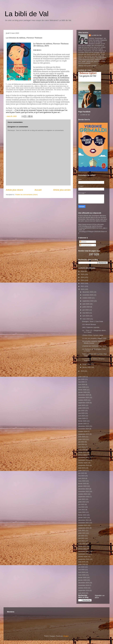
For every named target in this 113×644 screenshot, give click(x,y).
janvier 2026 (82, 392)
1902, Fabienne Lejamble (91, 327)
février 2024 (82, 452)
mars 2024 (82, 450)
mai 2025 (81, 413)
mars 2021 (82, 544)
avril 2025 (82, 416)
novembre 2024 (84, 429)
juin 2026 (81, 379)
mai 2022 (81, 507)
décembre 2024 (84, 426)
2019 (83, 371)
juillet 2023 (82, 471)
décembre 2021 (84, 520)
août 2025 (82, 405)
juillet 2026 (82, 377)
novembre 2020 (88, 295)
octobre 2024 (83, 431)
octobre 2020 (87, 298)
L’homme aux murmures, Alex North (94, 346)
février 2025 (82, 421)
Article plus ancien (62, 190)
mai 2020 (86, 313)
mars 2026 (82, 387)
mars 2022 (82, 512)
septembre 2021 (84, 528)
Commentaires (86, 245)
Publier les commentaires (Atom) (27, 195)
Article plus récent (14, 190)
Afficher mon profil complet (87, 66)
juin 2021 (81, 536)
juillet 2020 (86, 307)
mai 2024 (81, 444)
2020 (83, 289)
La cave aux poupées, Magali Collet (94, 338)
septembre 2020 (88, 301)
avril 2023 (82, 478)
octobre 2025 (83, 400)
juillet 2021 (82, 533)
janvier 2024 (82, 455)
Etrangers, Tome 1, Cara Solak (93, 321)
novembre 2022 (84, 491)
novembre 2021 (84, 523)
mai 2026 (81, 382)
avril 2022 (82, 510)
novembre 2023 (84, 460)
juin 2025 (81, 411)
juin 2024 (81, 442)
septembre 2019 (84, 590)
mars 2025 (82, 418)
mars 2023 (82, 481)
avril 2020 (86, 316)
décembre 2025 (84, 395)
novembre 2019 (84, 585)
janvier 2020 (87, 367)
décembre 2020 (88, 292)
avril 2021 (82, 541)
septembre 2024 (84, 434)
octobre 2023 (83, 463)
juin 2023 (81, 473)
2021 (83, 286)
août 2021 (82, 531)
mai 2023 (81, 476)
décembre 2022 (84, 489)
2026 (83, 271)
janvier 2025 (82, 424)
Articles (83, 242)
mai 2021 (81, 538)
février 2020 (87, 364)
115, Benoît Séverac (89, 324)
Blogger (66, 636)
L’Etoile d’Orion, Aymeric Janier (93, 335)
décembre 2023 (84, 457)
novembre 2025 (84, 397)
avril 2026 (82, 384)
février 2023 (82, 484)
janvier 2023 (82, 486)
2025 (83, 274)
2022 (83, 283)
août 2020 (86, 304)
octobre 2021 (83, 525)
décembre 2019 (84, 583)
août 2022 (82, 499)
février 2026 (82, 390)
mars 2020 (86, 319)
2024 (83, 277)
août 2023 (82, 468)
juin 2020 (86, 310)
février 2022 (82, 515)
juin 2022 (81, 504)
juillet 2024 (82, 439)
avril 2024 (82, 447)
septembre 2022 (84, 497)
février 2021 (82, 546)
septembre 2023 (84, 465)
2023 (83, 280)
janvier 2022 (82, 518)
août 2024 (82, 437)
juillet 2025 (82, 408)
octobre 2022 (83, 494)
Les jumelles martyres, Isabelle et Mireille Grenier (93, 342)
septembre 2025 (84, 403)
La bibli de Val (27, 14)
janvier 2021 (82, 549)
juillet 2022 (82, 502)
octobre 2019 (83, 588)
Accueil (38, 190)
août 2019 (82, 593)
